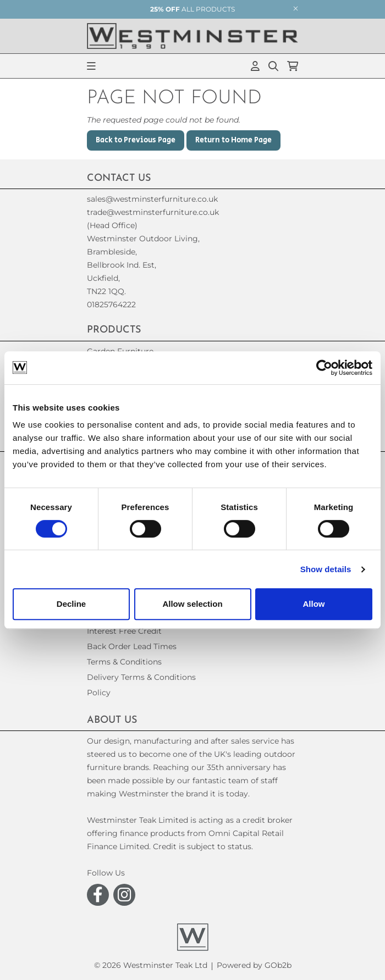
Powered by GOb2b (254, 965)
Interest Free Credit (124, 631)
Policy (99, 693)
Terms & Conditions (124, 662)
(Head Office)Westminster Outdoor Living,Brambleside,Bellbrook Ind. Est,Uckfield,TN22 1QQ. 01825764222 (143, 265)
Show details (326, 569)
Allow (314, 604)
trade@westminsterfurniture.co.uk (153, 212)
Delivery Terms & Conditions (141, 677)
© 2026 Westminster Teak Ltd (151, 965)
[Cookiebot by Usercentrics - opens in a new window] (324, 368)
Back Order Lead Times (132, 646)
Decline (71, 604)
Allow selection (192, 604)
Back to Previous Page (136, 140)
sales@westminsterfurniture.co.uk (152, 199)
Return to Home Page (233, 140)
